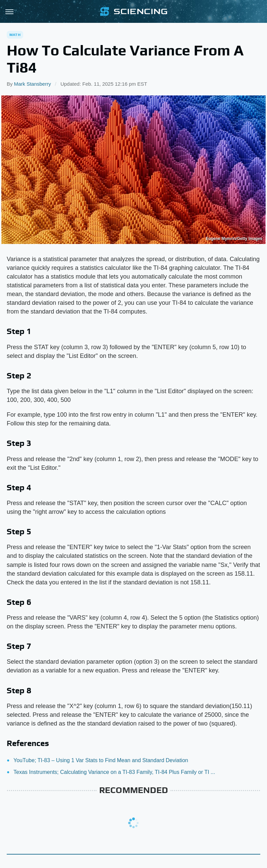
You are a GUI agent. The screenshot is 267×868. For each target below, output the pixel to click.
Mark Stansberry (32, 84)
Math (15, 35)
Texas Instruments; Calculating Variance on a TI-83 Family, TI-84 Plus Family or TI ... (114, 772)
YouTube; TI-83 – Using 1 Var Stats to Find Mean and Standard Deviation (101, 760)
